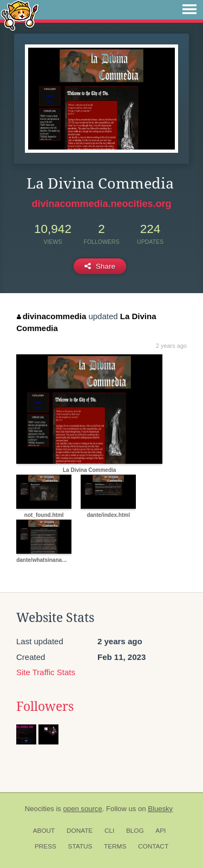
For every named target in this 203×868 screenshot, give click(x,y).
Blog (135, 831)
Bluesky (160, 809)
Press (45, 846)
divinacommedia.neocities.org (101, 204)
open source (83, 809)
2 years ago (171, 346)
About (44, 831)
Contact (153, 846)
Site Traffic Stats (46, 672)
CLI (109, 831)
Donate (80, 831)
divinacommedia (51, 316)
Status (80, 846)
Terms (115, 846)
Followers (45, 707)
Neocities (40, 809)
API (161, 831)
